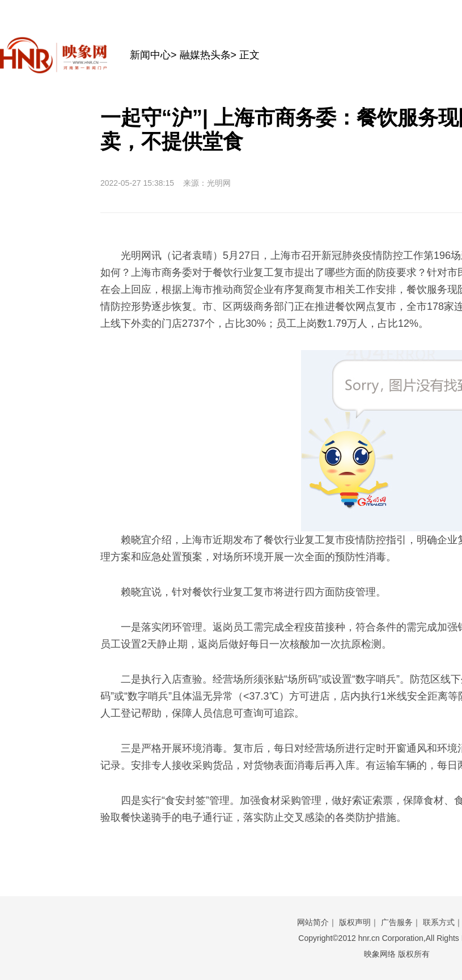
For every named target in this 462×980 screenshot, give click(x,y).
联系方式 (439, 922)
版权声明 (355, 922)
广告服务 (397, 922)
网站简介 (313, 922)
